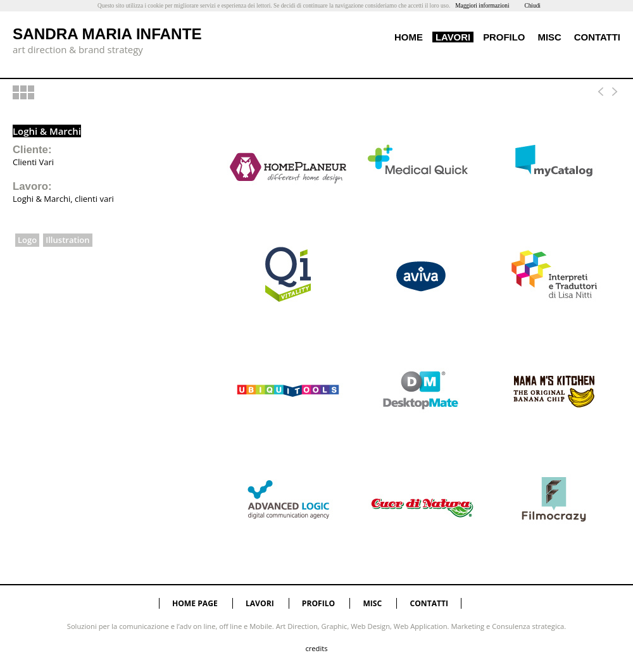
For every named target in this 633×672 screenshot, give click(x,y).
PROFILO (504, 37)
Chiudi (532, 6)
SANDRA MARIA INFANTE (107, 34)
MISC (549, 37)
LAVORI (453, 37)
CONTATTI (597, 37)
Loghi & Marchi (47, 131)
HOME (409, 37)
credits (316, 648)
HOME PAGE (195, 603)
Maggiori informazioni (482, 6)
